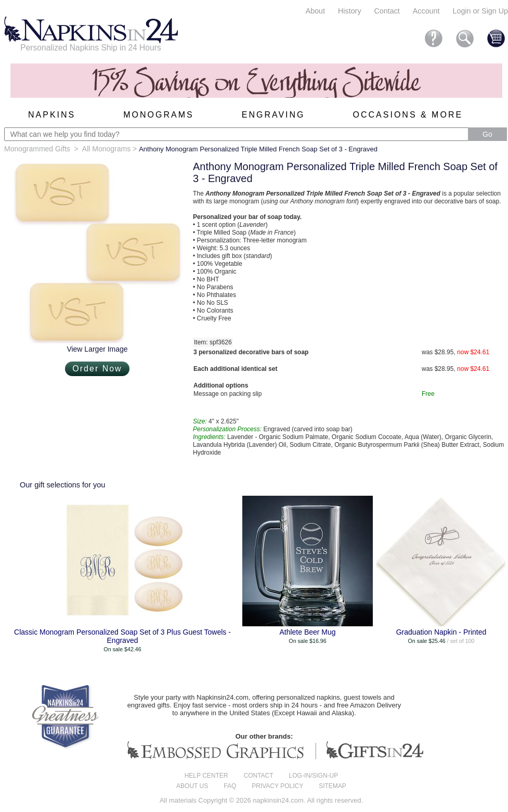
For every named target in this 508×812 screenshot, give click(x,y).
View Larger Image (97, 349)
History (349, 11)
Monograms (158, 115)
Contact (387, 11)
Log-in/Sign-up (314, 776)
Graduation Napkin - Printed (441, 632)
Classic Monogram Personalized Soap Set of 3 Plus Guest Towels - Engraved (122, 636)
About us (192, 786)
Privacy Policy (277, 786)
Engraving (273, 115)
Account (426, 11)
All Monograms (106, 149)
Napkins (52, 115)
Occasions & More (408, 115)
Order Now (97, 369)
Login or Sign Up (480, 11)
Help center (206, 776)
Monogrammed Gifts (37, 149)
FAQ (230, 786)
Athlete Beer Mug (307, 632)
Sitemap (333, 786)
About (315, 11)
